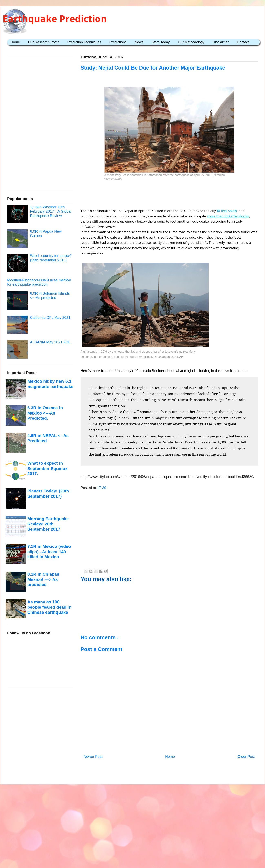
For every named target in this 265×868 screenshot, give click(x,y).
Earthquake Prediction (55, 19)
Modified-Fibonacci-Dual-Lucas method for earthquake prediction (39, 282)
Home (15, 42)
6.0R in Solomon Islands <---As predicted (50, 296)
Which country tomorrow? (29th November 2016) (51, 258)
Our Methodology (191, 42)
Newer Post (93, 757)
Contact (243, 42)
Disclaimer (221, 42)
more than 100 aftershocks (228, 216)
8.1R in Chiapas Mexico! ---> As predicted (43, 579)
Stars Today (161, 42)
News (139, 42)
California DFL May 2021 (50, 318)
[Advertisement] (169, 196)
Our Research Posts (44, 42)
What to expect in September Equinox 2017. (47, 468)
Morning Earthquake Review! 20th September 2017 (48, 524)
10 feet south (227, 211)
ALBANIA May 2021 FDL (50, 342)
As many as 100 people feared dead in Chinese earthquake (49, 607)
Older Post (246, 757)
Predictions (118, 42)
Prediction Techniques (84, 42)
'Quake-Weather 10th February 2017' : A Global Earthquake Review (51, 211)
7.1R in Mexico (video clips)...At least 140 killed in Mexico (49, 552)
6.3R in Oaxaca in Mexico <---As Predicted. (45, 413)
